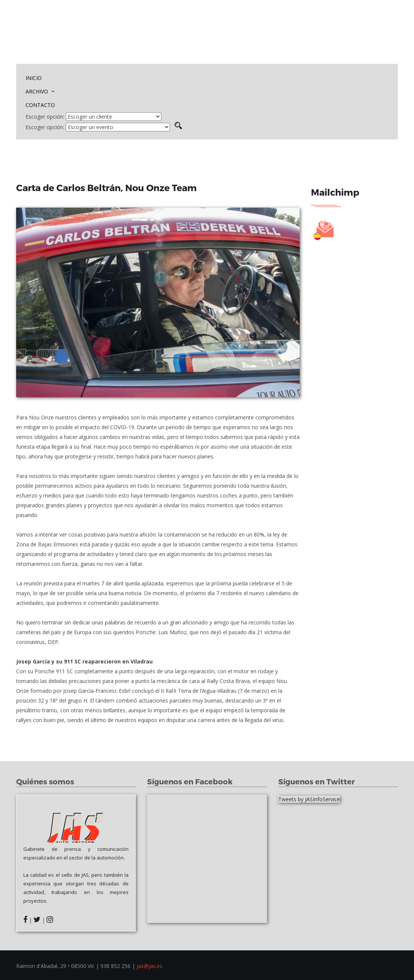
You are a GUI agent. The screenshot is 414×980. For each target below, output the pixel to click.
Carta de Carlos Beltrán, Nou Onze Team (108, 188)
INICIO (34, 78)
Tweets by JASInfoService (309, 799)
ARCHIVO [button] (40, 91)
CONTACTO (40, 105)
